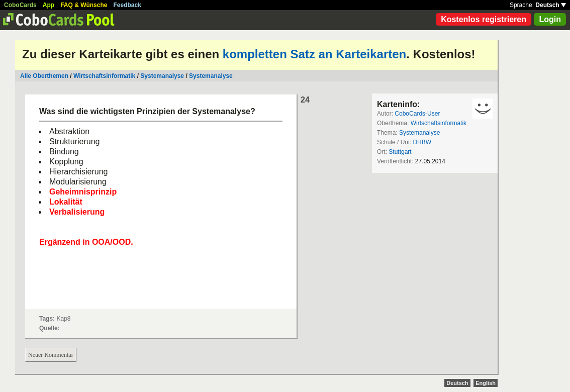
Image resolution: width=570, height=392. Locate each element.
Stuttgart (400, 152)
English (486, 383)
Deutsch (551, 5)
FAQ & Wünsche (84, 5)
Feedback (127, 5)
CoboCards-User (417, 114)
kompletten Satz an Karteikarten (314, 54)
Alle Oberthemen (44, 76)
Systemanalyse (162, 76)
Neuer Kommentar (51, 355)
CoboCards (20, 5)
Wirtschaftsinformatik (104, 76)
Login (550, 19)
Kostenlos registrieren (484, 19)
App (49, 5)
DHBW (422, 142)
